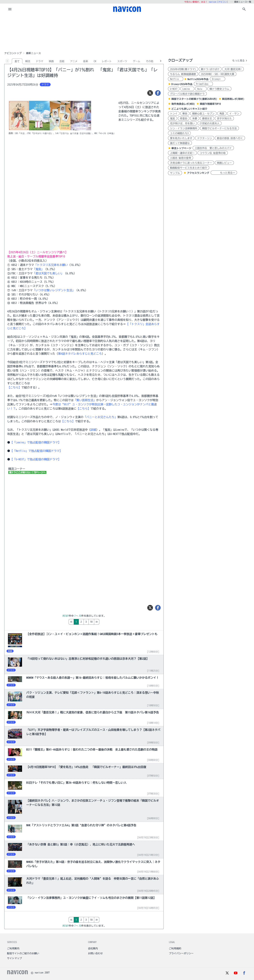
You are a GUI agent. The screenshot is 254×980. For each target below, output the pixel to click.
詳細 (93, 430)
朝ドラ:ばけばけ (210, 69)
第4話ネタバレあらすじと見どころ (80, 354)
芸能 (62, 61)
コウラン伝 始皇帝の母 (213, 153)
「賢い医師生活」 (85, 400)
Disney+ (218, 79)
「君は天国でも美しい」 (48, 273)
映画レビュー (224, 163)
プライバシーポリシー (181, 953)
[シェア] (158, 93)
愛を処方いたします (181, 138)
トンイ (174, 114)
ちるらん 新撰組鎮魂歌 (183, 74)
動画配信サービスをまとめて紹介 (189, 168)
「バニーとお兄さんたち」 (100, 417)
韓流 (28, 61)
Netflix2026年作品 (198, 79)
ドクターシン (205, 138)
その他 (150, 61)
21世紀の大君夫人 (210, 123)
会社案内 (93, 948)
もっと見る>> (224, 173)
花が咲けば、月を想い (182, 123)
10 (106, 622)
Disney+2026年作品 (182, 84)
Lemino (187, 89)
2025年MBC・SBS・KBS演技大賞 (218, 74)
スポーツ (122, 61)
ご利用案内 (13, 948)
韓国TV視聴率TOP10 (210, 104)
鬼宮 (173, 119)
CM (95, 61)
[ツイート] (150, 93)
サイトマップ (14, 958)
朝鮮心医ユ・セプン (203, 114)
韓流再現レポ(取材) (233, 99)
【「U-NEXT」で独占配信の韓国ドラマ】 (35, 459)
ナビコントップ (13, 53)
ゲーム (137, 61)
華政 (185, 114)
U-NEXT (174, 89)
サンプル (175, 173)
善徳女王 (207, 119)
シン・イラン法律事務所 (184, 128)
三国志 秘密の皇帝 (181, 158)
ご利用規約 (175, 948)
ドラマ (40, 61)
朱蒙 (195, 119)
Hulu (201, 89)
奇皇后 (184, 119)
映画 (51, 61)
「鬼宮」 (38, 269)
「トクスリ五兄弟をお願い (51, 265)
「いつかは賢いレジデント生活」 (54, 290)
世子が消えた (224, 119)
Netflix (176, 79)
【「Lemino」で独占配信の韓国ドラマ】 (35, 442)
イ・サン (234, 114)
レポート (107, 61)
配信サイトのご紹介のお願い (23, 953)
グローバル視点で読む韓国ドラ (187, 94)
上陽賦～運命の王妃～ (182, 153)
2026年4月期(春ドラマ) (183, 69)
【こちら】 (14, 387)
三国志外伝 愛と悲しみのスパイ (213, 148)
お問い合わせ (95, 953)
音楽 (86, 61)
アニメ (74, 61)
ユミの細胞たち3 (179, 133)
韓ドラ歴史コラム (219, 89)
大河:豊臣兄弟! (233, 69)
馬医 (222, 114)
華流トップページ (181, 148)
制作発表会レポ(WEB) (183, 104)
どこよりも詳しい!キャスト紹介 (189, 109)
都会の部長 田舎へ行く (230, 138)
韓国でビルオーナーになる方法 (219, 128)
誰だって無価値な (180, 143)
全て (17, 61)
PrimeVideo (203, 84)
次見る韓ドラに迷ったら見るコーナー (191, 163)
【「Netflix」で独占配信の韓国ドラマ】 (36, 451)
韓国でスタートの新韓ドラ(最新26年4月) (194, 99)
